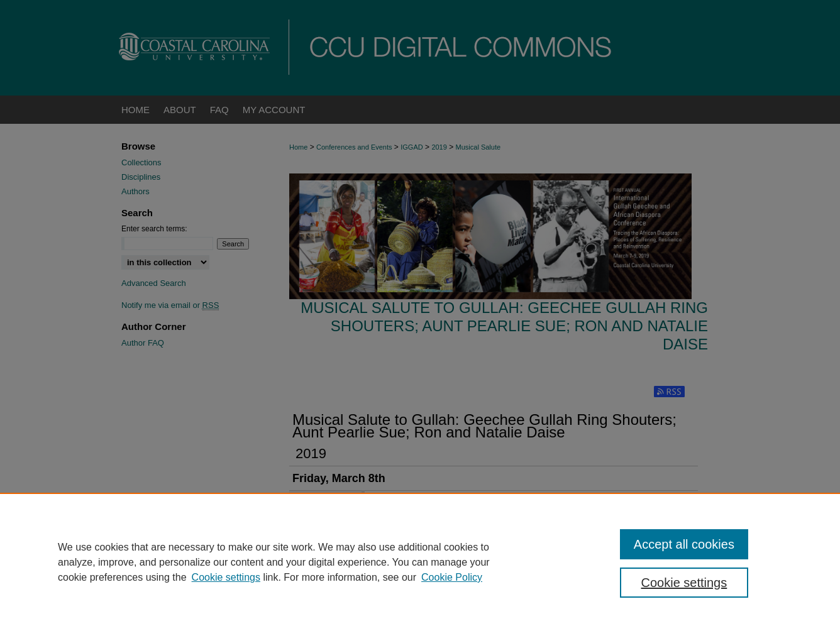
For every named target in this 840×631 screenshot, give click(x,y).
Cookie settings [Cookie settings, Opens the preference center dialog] (684, 583)
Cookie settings (226, 577)
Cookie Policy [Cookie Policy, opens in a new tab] (452, 577)
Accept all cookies (684, 544)
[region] (420, 562)
